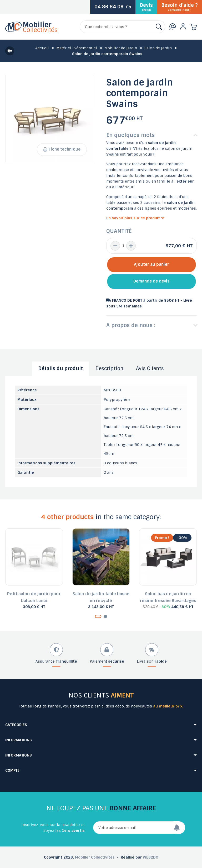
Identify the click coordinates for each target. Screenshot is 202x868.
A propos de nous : (131, 325)
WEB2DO (151, 857)
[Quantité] (123, 246)
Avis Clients (150, 369)
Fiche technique (62, 149)
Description (109, 369)
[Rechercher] (122, 27)
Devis (146, 7)
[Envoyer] (179, 828)
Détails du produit (60, 369)
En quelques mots (130, 135)
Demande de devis (151, 281)
